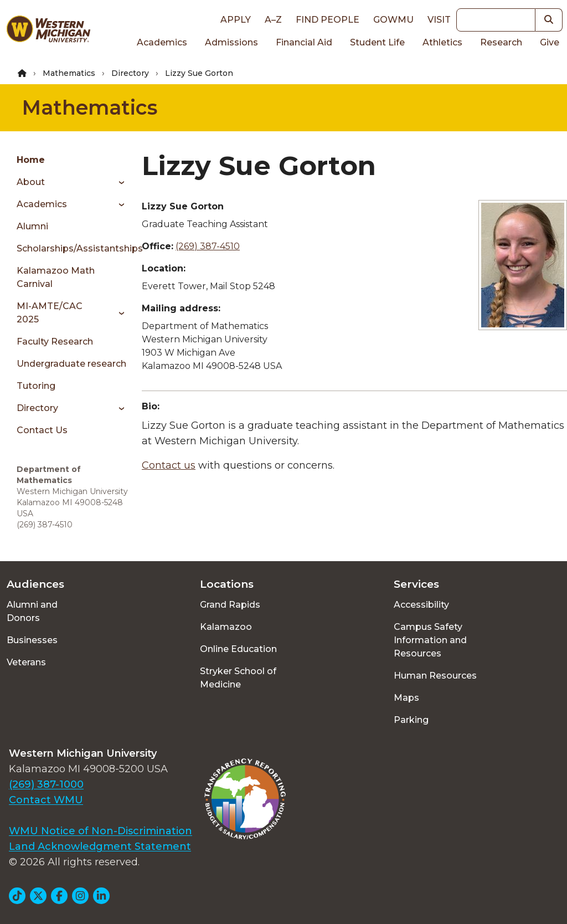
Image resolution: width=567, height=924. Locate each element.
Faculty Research (55, 342)
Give (550, 42)
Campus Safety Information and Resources (430, 640)
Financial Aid (304, 42)
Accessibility (421, 605)
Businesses (32, 640)
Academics (162, 42)
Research (501, 42)
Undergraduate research (71, 364)
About (31, 182)
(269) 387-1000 (46, 784)
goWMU (393, 20)
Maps (406, 698)
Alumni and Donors (32, 611)
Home (31, 160)
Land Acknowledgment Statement (100, 846)
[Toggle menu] (118, 182)
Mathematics (69, 73)
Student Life (377, 42)
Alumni (32, 226)
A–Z (273, 20)
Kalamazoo (226, 627)
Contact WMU (46, 800)
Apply (236, 20)
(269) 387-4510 (208, 246)
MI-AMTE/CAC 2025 (50, 313)
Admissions (231, 42)
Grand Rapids (230, 605)
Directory (130, 73)
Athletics (442, 42)
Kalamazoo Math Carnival (56, 277)
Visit (439, 20)
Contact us (169, 465)
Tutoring (36, 386)
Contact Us (42, 430)
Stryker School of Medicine (238, 678)
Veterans (26, 662)
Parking (411, 720)
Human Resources (435, 676)
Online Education (238, 649)
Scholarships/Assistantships (74, 248)
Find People (328, 20)
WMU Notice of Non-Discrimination (100, 831)
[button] (549, 20)
